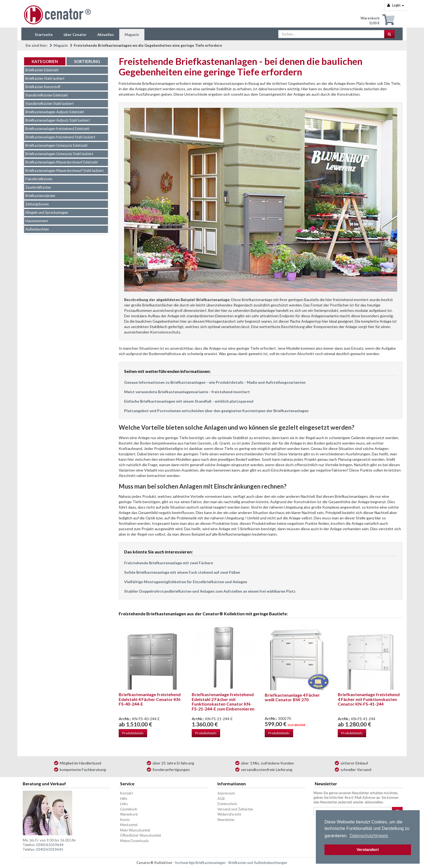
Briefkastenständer (40, 196)
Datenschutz (227, 804)
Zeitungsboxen (37, 204)
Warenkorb (129, 814)
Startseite (44, 35)
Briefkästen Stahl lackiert (45, 78)
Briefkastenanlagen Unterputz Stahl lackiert (59, 154)
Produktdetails (133, 733)
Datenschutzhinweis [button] (369, 836)
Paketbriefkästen (39, 179)
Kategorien (45, 61)
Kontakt (126, 793)
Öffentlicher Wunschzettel (140, 835)
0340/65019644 (50, 845)
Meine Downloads (134, 841)
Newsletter (226, 820)
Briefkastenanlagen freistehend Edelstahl (57, 129)
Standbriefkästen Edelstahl (47, 95)
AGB (221, 799)
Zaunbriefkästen (38, 187)
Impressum (226, 793)
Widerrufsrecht (229, 814)
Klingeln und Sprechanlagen (47, 212)
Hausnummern (37, 221)
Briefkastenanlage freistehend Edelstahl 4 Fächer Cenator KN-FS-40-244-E (150, 699)
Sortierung (87, 61)
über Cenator (75, 35)
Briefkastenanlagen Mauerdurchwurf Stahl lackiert (64, 171)
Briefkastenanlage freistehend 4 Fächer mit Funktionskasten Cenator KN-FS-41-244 (369, 699)
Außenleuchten (37, 229)
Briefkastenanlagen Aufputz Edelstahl (55, 112)
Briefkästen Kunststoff (43, 87)
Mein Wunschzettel (135, 830)
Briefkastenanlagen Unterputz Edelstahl (56, 145)
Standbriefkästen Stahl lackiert (49, 104)
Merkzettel (129, 825)
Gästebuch (129, 809)
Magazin (132, 35)
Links (124, 804)
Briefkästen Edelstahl (42, 70)
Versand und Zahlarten (235, 809)
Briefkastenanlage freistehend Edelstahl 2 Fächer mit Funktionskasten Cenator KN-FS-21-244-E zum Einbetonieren (223, 702)
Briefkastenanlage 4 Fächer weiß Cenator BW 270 (292, 697)
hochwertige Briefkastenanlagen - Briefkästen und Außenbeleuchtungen (231, 863)
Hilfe (124, 799)
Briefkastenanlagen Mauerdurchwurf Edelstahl (62, 162)
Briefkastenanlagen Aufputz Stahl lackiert (58, 120)
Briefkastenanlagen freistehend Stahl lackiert (60, 137)
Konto (125, 820)
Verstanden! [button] (368, 850)
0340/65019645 (50, 849)
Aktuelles (106, 35)
